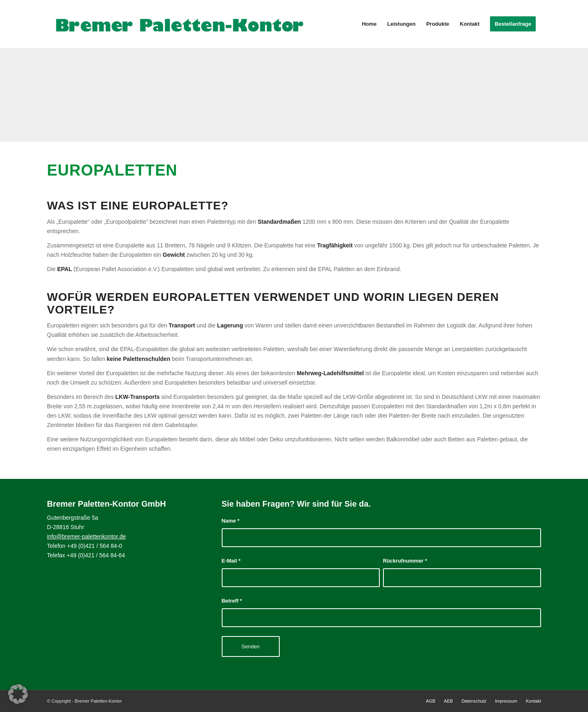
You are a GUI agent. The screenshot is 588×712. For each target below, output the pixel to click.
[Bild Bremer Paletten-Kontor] (294, 95)
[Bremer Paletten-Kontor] (179, 24)
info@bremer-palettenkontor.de (86, 536)
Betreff (232, 601)
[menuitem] (369, 24)
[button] (18, 694)
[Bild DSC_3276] (176, 95)
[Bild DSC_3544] (59, 95)
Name (231, 521)
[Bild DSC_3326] (411, 95)
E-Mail (231, 561)
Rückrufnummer (405, 561)
